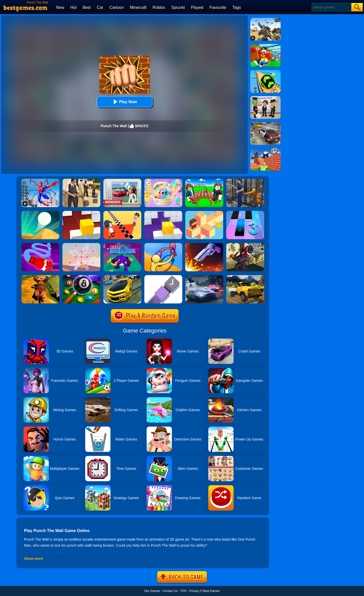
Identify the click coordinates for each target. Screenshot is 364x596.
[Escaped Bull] (40, 277)
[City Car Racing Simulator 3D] (204, 277)
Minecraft (138, 7)
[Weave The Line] (81, 245)
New (60, 7)
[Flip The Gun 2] (204, 245)
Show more (33, 559)
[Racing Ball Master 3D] (265, 72)
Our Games (152, 591)
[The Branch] (204, 213)
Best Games (211, 591)
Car (100, 7)
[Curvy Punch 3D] (163, 245)
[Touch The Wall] (122, 213)
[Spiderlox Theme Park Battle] (40, 181)
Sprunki (178, 7)
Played (197, 7)
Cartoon (117, 7)
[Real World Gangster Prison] (245, 181)
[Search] (331, 7)
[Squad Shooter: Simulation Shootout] (265, 20)
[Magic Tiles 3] (245, 213)
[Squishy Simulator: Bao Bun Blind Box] (163, 181)
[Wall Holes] (163, 213)
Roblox (159, 7)
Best (87, 7)
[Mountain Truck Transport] (245, 277)
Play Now (124, 102)
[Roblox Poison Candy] (204, 181)
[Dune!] (40, 213)
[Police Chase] (265, 124)
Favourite (218, 7)
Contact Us (170, 591)
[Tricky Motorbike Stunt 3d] (245, 245)
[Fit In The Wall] (81, 213)
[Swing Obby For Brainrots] (265, 46)
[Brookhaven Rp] (122, 181)
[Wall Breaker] (122, 245)
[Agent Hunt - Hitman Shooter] (81, 181)
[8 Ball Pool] (81, 277)
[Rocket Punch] (40, 245)
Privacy (194, 591)
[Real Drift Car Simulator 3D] (122, 277)
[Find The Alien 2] (265, 98)
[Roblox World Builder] (265, 150)
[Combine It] (163, 277)
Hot (73, 7)
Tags (237, 7)
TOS (183, 591)
